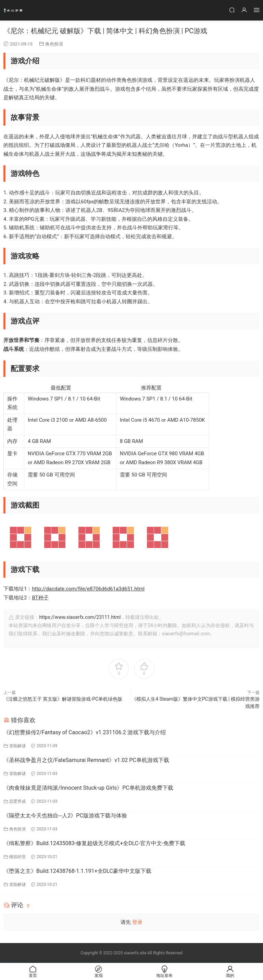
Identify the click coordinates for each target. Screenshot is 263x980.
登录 (137, 922)
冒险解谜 (17, 746)
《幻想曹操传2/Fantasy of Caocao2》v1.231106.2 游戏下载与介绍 (85, 732)
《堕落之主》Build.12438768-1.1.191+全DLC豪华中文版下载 (77, 871)
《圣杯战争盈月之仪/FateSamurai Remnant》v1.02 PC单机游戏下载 (86, 760)
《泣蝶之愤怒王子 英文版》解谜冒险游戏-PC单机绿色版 (63, 699)
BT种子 (40, 598)
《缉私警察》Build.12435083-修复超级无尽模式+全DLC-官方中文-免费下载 (94, 843)
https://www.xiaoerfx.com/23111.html (80, 617)
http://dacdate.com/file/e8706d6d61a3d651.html (88, 589)
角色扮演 (54, 44)
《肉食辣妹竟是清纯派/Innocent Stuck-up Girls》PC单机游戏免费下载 (88, 788)
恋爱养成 (17, 801)
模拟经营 (17, 857)
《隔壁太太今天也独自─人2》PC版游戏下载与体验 (65, 816)
